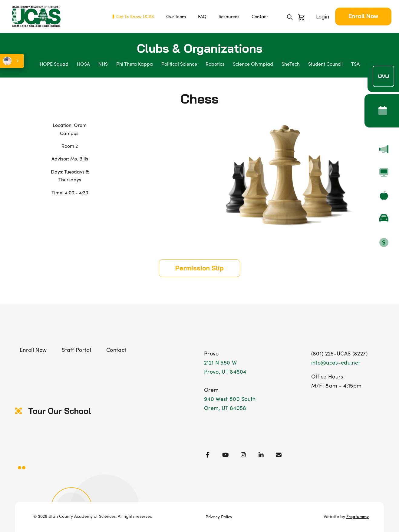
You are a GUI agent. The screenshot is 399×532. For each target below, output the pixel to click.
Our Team (176, 16)
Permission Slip (199, 268)
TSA (355, 64)
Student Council (325, 64)
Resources (229, 16)
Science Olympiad (253, 64)
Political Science (179, 64)
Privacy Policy (219, 517)
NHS (103, 64)
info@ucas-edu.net (336, 362)
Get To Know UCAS (135, 16)
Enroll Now (363, 16)
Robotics (215, 64)
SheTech (291, 64)
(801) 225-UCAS (331, 353)
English (7, 61)
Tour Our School (53, 411)
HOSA (83, 64)
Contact (260, 16)
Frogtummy (358, 516)
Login (323, 16)
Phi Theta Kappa (135, 64)
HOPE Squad (54, 64)
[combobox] (12, 61)
